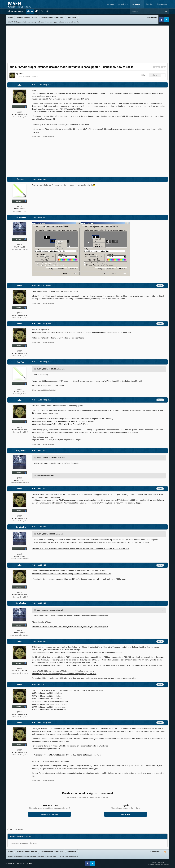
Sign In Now (126, 814)
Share (143, 75)
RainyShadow (21, 217)
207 (20, 206)
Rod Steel (21, 179)
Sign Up (30, 11)
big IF (159, 660)
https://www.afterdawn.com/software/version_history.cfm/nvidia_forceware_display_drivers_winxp (70, 627)
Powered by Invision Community (158, 864)
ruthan (21, 74)
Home (112, 4)
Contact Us (21, 863)
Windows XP (34, 76)
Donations (163, 4)
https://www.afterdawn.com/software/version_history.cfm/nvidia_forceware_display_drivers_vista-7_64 (72, 574)
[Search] (141, 11)
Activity (124, 4)
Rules (150, 4)
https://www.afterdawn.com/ (109, 678)
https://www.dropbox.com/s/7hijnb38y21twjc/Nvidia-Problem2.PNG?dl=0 (60, 424)
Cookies (29, 863)
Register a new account (49, 814)
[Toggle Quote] (35, 369)
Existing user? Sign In (16, 11)
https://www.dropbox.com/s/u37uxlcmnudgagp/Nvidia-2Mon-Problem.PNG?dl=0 (63, 421)
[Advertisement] (87, 44)
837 (20, 112)
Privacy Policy (11, 863)
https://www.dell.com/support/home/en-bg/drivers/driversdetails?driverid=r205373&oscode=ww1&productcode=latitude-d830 (81, 549)
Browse (137, 4)
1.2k (20, 245)
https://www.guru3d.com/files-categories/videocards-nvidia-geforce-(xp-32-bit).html (64, 674)
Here (34, 746)
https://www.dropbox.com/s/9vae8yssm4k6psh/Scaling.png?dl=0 (58, 440)
